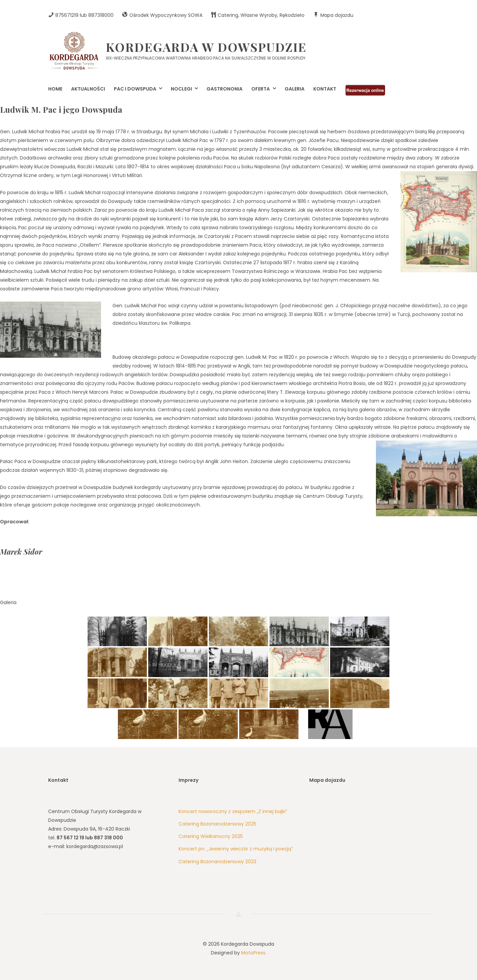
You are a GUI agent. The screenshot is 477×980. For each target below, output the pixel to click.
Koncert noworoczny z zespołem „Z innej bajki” (233, 811)
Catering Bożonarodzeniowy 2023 (217, 862)
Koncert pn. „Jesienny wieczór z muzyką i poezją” (236, 849)
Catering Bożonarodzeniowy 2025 (217, 824)
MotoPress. (254, 953)
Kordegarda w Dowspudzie (206, 47)
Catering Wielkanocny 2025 (211, 836)
